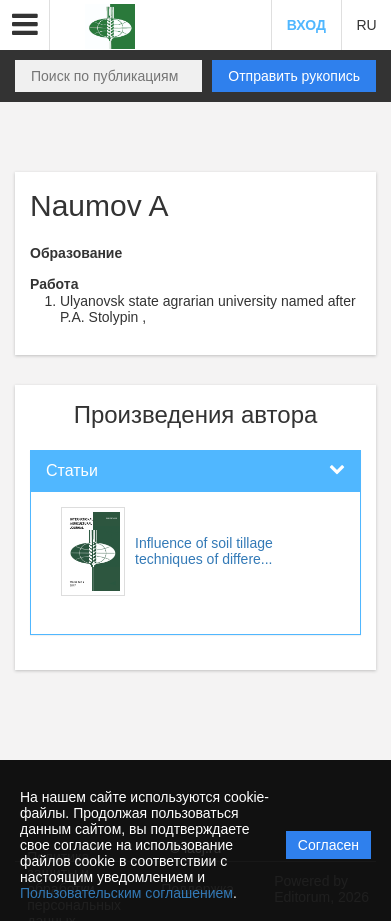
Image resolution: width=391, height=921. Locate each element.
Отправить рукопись (294, 76)
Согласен (328, 845)
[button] (25, 25)
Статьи (72, 470)
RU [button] (366, 25)
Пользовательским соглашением (126, 893)
